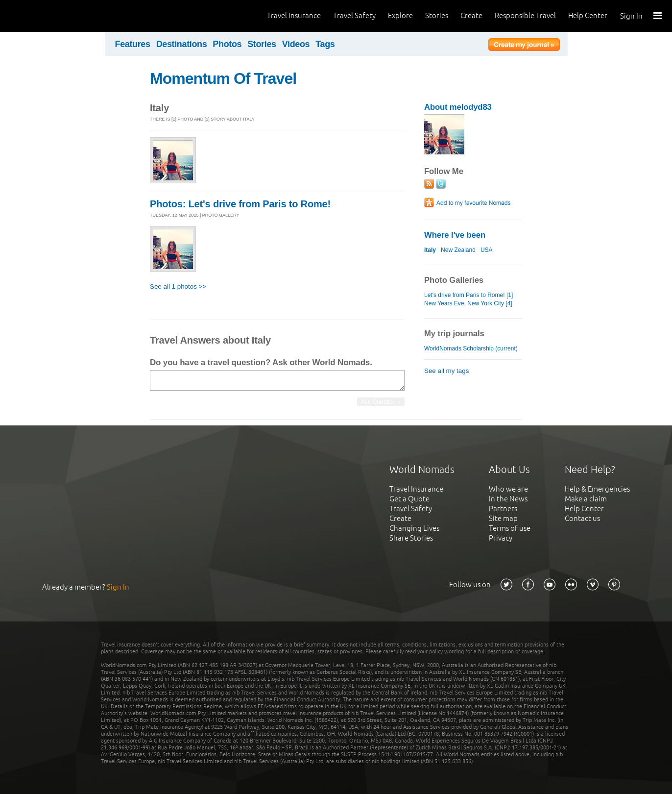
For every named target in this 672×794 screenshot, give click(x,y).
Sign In (631, 16)
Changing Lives (414, 528)
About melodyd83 (458, 107)
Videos (296, 44)
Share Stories (411, 538)
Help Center (588, 15)
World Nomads (51, 16)
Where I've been (455, 235)
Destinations (182, 44)
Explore (400, 15)
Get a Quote (409, 499)
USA (486, 250)
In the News (508, 499)
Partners (503, 509)
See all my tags (446, 371)
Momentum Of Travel (223, 78)
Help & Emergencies (597, 489)
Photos (227, 44)
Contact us (582, 518)
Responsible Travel (525, 15)
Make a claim (586, 499)
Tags (325, 44)
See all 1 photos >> (178, 286)
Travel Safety (354, 15)
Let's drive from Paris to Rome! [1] (468, 295)
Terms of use (510, 528)
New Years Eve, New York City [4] (468, 303)
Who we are (508, 489)
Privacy (501, 538)
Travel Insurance (294, 15)
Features (133, 44)
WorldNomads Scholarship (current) (471, 348)
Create (471, 15)
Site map (503, 518)
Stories (437, 15)
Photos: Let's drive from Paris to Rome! (240, 204)
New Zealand (458, 250)
